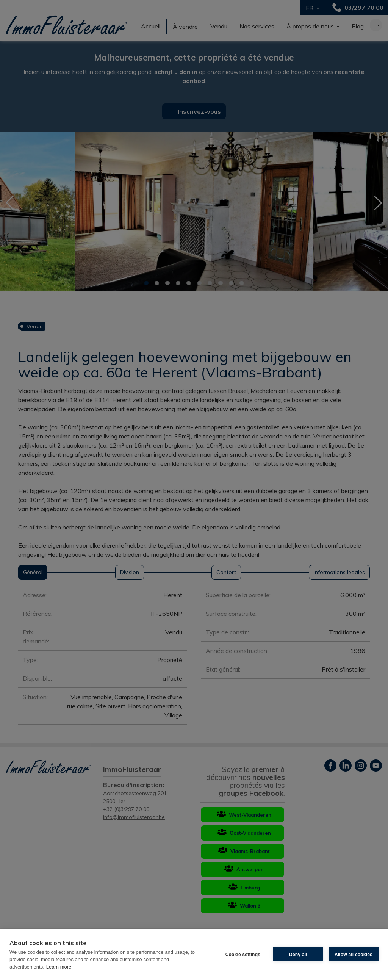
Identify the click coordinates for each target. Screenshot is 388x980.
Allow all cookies (354, 955)
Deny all (298, 955)
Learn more (59, 967)
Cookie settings (243, 955)
